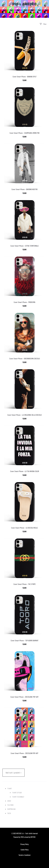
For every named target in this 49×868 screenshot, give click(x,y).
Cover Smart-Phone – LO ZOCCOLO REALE (24, 528)
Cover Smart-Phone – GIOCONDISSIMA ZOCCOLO (25, 358)
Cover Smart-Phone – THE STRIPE (25, 584)
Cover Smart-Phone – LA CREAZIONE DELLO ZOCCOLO (24, 415)
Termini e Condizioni (24, 855)
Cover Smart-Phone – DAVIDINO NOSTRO (24, 189)
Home (10, 11)
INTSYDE (33, 837)
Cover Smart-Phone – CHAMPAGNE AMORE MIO (24, 133)
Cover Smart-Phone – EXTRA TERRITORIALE (25, 246)
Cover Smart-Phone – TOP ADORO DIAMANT (25, 640)
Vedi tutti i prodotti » (14, 773)
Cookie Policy (25, 850)
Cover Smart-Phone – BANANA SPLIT (25, 76)
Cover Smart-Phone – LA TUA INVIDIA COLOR (25, 471)
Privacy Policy (24, 844)
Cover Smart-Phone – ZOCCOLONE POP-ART (24, 697)
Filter (43, 24)
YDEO (22, 837)
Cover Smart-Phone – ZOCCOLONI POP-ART (24, 753)
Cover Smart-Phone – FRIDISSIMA (24, 302)
